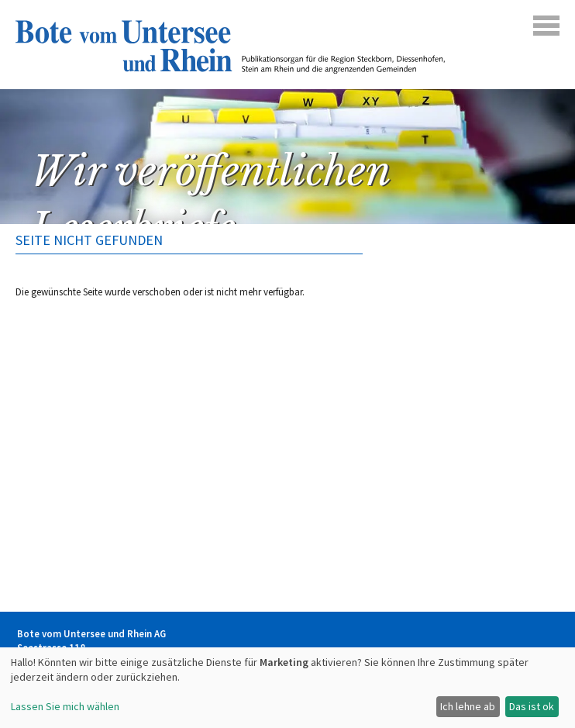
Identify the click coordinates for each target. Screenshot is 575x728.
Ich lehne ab (468, 706)
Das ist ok (532, 706)
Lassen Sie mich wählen (65, 706)
